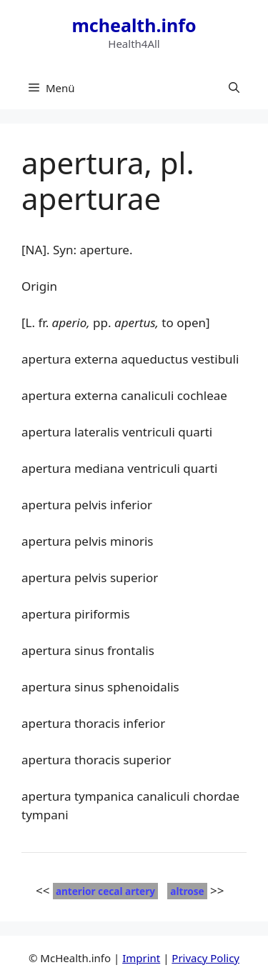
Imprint (141, 958)
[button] (234, 88)
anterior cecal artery (105, 891)
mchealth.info (134, 25)
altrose (187, 891)
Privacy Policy (205, 958)
